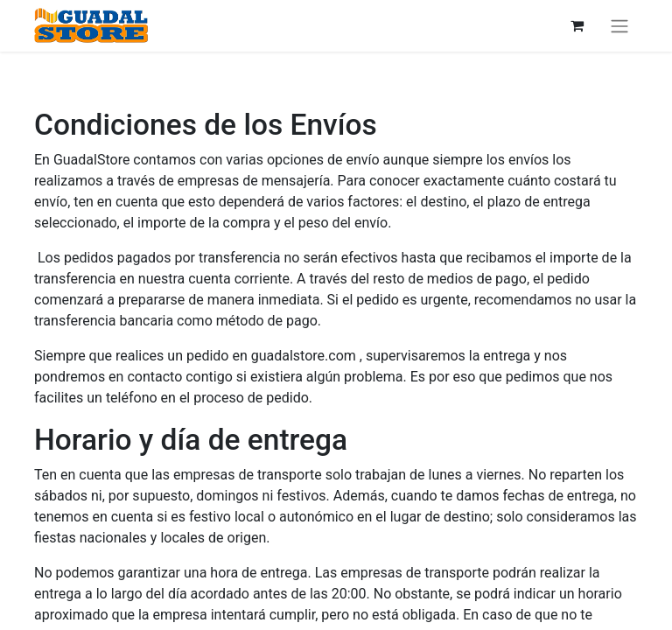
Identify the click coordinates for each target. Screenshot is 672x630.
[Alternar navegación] (619, 26)
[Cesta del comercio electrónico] (577, 25)
